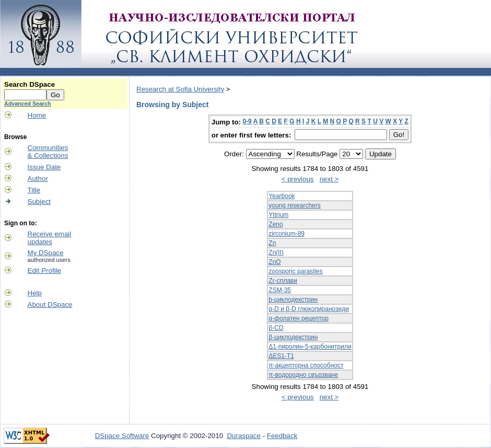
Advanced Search (27, 104)
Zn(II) (276, 252)
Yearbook (282, 196)
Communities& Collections (48, 152)
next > (329, 179)
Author (38, 179)
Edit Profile (44, 271)
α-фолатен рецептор (299, 318)
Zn (272, 243)
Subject (39, 202)
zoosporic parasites (295, 271)
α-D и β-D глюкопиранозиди (309, 309)
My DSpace (46, 253)
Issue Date (44, 167)
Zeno (276, 224)
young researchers (294, 205)
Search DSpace (30, 84)
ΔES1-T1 (281, 356)
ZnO (274, 262)
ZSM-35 (280, 290)
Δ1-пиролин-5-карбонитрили (310, 347)
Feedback (282, 436)
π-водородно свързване (303, 375)
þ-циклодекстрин (293, 300)
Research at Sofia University (180, 89)
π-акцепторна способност (306, 365)
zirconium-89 (287, 234)
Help (35, 293)
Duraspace (243, 436)
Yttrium (278, 215)
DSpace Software (122, 436)
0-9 (247, 121)
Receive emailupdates (50, 238)
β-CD (276, 328)
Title (34, 190)
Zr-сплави (283, 281)
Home (37, 115)
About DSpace (50, 305)
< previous (298, 179)
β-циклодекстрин (293, 337)
